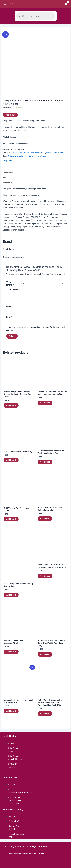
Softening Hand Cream (38, 156)
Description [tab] (8, 172)
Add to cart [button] (11, 405)
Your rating (10, 283)
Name (9, 306)
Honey (43, 153)
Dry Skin (26, 153)
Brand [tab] (5, 178)
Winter (60, 153)
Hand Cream (35, 153)
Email (9, 317)
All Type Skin (17, 153)
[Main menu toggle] (8, 4)
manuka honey (22, 156)
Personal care (51, 153)
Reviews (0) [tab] (8, 183)
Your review (13, 290)
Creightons (12, 156)
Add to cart (10, 115)
